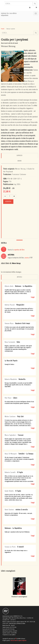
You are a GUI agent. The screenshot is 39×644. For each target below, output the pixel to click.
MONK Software (22, 639)
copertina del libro (19, 250)
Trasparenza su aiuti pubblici (9, 635)
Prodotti (3, 29)
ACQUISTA (8, 202)
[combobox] (19, 4)
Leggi (33, 297)
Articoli (19, 277)
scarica (27, 258)
